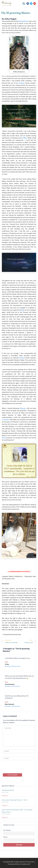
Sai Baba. (24, 138)
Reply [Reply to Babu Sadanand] (7, 702)
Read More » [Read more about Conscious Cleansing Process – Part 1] (5, 805)
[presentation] (17, 770)
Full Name (7, 830)
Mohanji (22, 83)
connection (6, 419)
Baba (23, 310)
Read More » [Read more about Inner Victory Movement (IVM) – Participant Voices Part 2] (5, 817)
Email (5, 837)
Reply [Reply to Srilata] (7, 662)
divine (4, 438)
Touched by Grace (8, 790)
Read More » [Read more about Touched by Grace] (5, 796)
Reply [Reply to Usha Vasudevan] (7, 682)
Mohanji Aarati (23, 21)
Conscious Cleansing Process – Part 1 (15, 800)
